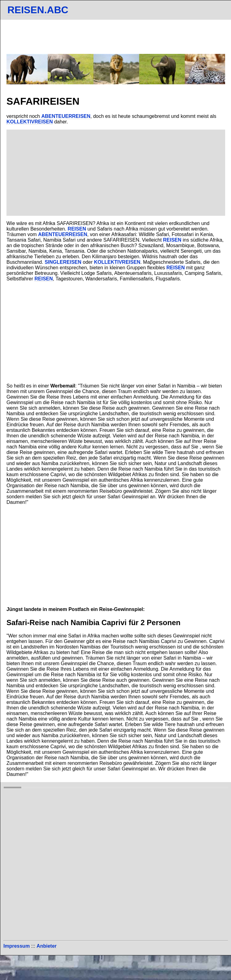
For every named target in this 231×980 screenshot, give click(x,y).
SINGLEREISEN (63, 262)
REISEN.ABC (38, 10)
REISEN (77, 229)
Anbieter (47, 946)
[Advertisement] (116, 173)
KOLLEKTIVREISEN (30, 122)
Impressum (16, 946)
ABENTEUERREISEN (66, 116)
